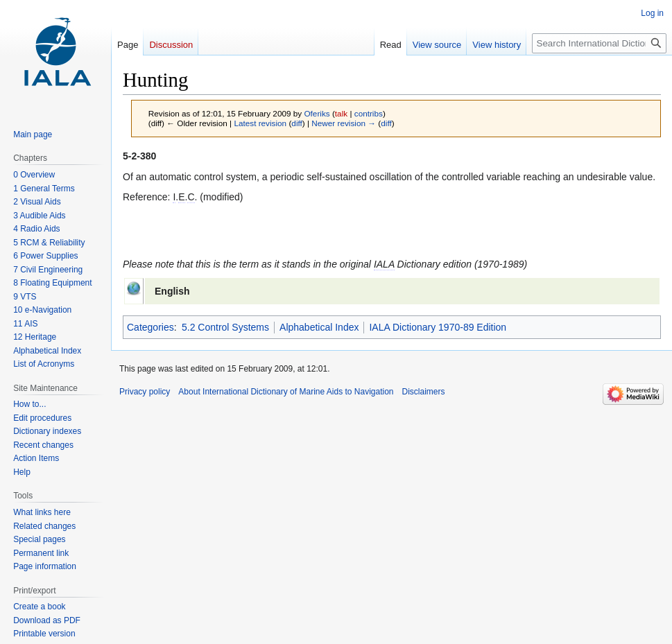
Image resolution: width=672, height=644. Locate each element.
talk (341, 113)
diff (296, 123)
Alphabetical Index (319, 327)
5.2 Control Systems (225, 327)
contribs (369, 113)
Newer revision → (344, 123)
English (172, 291)
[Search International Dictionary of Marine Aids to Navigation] (599, 43)
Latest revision (260, 123)
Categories (150, 327)
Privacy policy (145, 392)
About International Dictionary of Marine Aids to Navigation (286, 392)
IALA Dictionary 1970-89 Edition (438, 327)
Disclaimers (424, 392)
